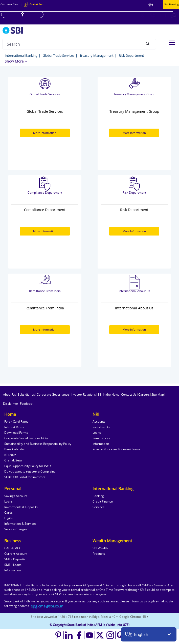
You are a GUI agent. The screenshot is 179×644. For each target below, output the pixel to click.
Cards (8, 513)
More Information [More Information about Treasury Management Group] (134, 133)
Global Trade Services (59, 55)
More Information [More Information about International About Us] (134, 329)
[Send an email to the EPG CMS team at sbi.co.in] (47, 606)
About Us (9, 394)
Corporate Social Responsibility (26, 438)
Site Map (158, 394)
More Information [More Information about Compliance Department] (45, 231)
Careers (144, 394)
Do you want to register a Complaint (30, 471)
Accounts (99, 421)
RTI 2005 (10, 455)
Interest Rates (14, 427)
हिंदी (151, 5)
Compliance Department (45, 193)
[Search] (148, 43)
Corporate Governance (53, 394)
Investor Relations (83, 394)
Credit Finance (103, 501)
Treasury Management (97, 55)
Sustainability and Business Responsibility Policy (38, 444)
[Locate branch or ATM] (142, 15)
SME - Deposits (15, 559)
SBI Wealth (100, 548)
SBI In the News (108, 394)
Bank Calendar (15, 449)
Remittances (101, 438)
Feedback (27, 404)
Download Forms (16, 433)
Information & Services (20, 524)
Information (101, 444)
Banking (98, 496)
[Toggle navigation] (172, 43)
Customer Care (9, 4)
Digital (9, 518)
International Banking (21, 55)
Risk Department (131, 55)
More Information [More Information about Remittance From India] (45, 329)
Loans (97, 433)
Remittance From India (45, 291)
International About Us (134, 291)
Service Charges (16, 529)
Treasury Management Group (134, 94)
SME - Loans (13, 565)
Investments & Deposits (21, 507)
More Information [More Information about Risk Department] (134, 231)
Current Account (16, 554)
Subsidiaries (26, 394)
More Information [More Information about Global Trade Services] (45, 133)
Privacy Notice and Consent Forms (117, 449)
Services (98, 507)
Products (99, 554)
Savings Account (16, 496)
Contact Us (129, 394)
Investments (101, 427)
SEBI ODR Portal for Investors (25, 477)
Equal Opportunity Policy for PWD (28, 466)
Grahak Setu (13, 460)
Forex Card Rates (16, 421)
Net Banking (171, 4)
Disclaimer (11, 404)
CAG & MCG (13, 548)
